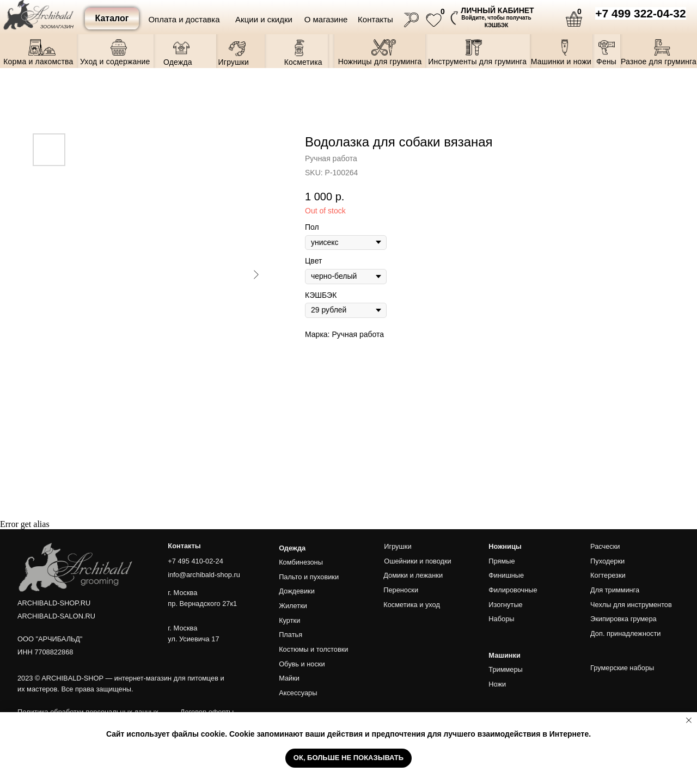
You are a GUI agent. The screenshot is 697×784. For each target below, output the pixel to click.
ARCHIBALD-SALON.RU (56, 616)
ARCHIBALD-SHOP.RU (54, 603)
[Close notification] (689, 720)
